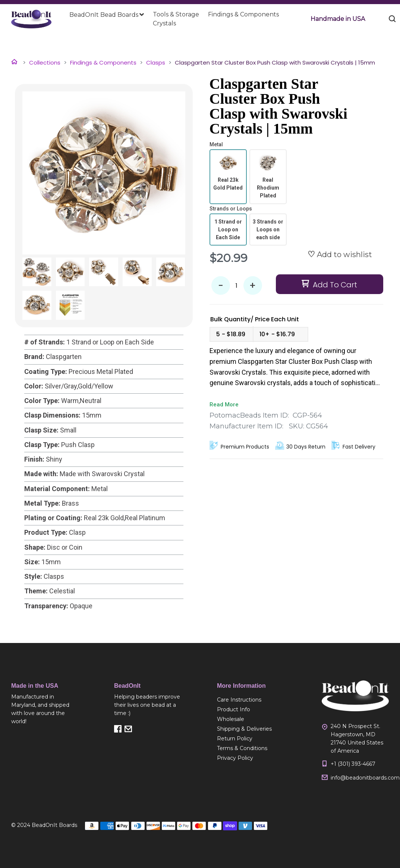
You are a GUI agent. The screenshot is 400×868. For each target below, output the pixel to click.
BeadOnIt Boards (54, 825)
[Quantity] (237, 285)
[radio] (228, 177)
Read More (224, 405)
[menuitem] (107, 15)
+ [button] (253, 286)
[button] (338, 19)
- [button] (221, 286)
